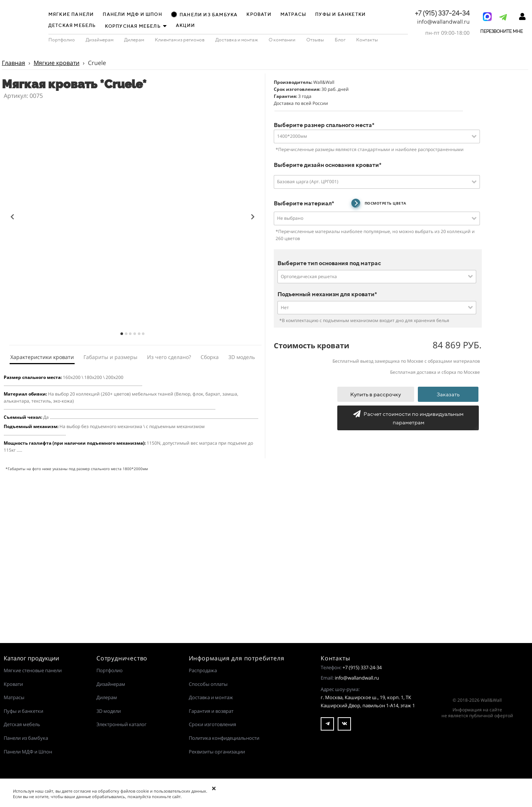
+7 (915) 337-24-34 (362, 667)
